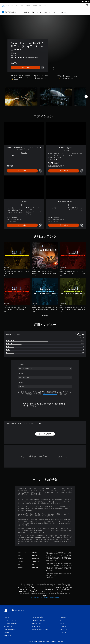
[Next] (86, 95)
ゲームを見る (62, 10)
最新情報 (35, 5)
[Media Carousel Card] (21, 95)
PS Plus (22, 5)
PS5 (12, 5)
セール (39, 10)
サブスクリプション (49, 10)
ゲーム (7, 5)
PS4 (17, 5)
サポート (46, 5)
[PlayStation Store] (10, 10)
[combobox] (45, 367)
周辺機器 (28, 5)
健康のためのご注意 (51, 574)
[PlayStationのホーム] (3, 5)
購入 (40, 5)
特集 (33, 10)
